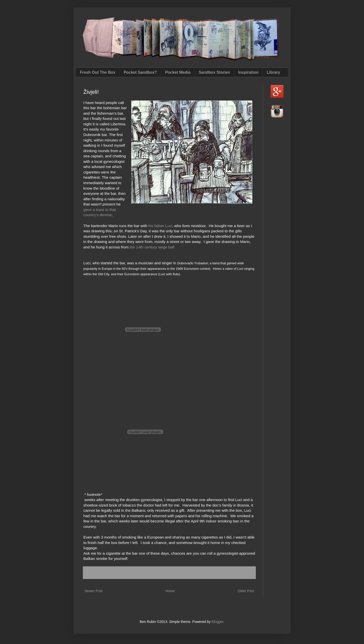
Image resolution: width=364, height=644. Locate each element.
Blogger (217, 622)
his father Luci (160, 226)
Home (170, 591)
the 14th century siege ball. (153, 247)
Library (273, 72)
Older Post (246, 591)
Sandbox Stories (214, 72)
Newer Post (94, 591)
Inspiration (248, 72)
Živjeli (122, 575)
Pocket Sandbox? (140, 72)
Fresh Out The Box (98, 72)
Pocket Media (178, 72)
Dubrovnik (97, 575)
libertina (111, 575)
